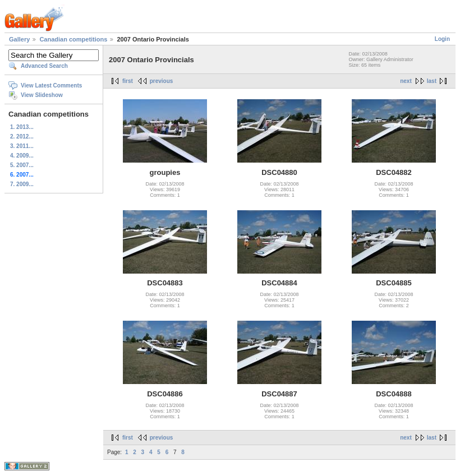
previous (162, 81)
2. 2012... (22, 137)
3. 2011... (22, 146)
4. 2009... (22, 156)
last (432, 81)
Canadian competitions (73, 39)
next (406, 81)
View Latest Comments (51, 86)
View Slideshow (42, 95)
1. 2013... (22, 127)
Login (442, 39)
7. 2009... (22, 184)
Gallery (19, 39)
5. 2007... (22, 165)
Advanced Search (44, 66)
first (128, 81)
